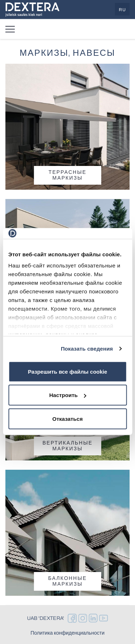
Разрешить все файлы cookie (67, 371)
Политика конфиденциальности (68, 633)
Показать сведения (87, 349)
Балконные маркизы (67, 581)
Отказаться (67, 418)
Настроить (68, 395)
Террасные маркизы (68, 175)
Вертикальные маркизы (67, 446)
